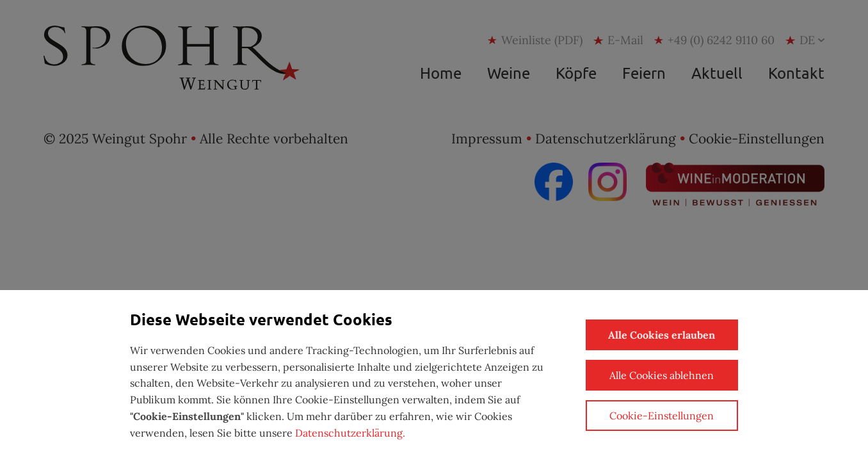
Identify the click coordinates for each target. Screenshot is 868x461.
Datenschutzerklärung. (350, 433)
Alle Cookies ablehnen (662, 375)
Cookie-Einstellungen (662, 416)
